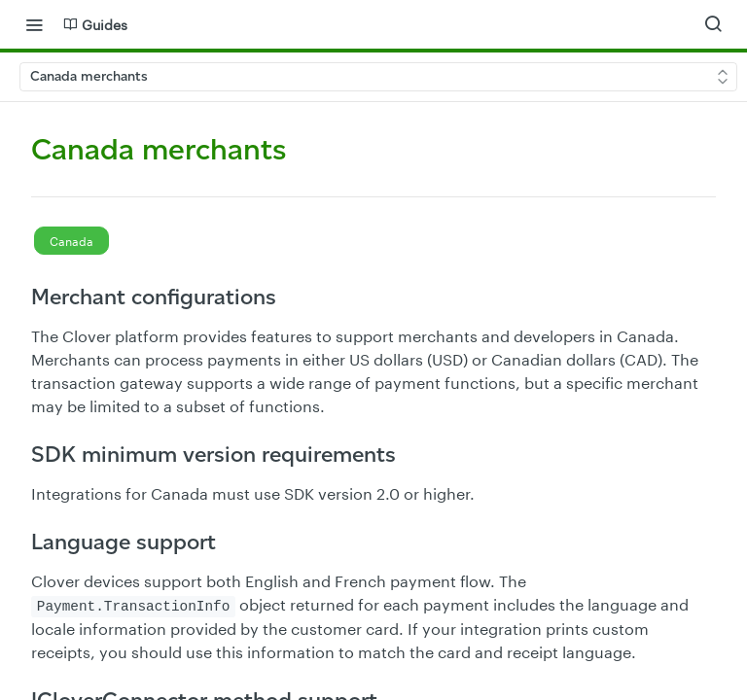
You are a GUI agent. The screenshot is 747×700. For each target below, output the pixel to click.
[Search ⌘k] (713, 24)
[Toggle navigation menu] (34, 24)
